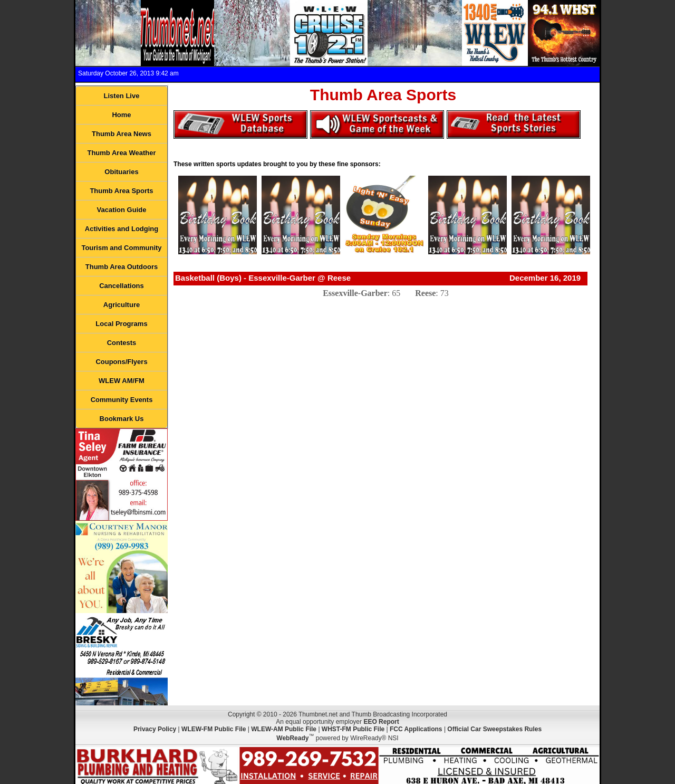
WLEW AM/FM (122, 381)
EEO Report (381, 722)
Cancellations (122, 286)
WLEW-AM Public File (284, 729)
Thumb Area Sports (121, 191)
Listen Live (122, 96)
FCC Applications (416, 729)
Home (121, 115)
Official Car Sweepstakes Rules (494, 729)
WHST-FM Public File (353, 729)
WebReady (292, 738)
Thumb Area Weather (121, 153)
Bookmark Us (122, 419)
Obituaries (121, 172)
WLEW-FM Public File (214, 729)
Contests (122, 343)
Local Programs (121, 324)
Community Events (122, 400)
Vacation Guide (122, 210)
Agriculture (122, 305)
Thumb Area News (122, 134)
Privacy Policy (155, 729)
